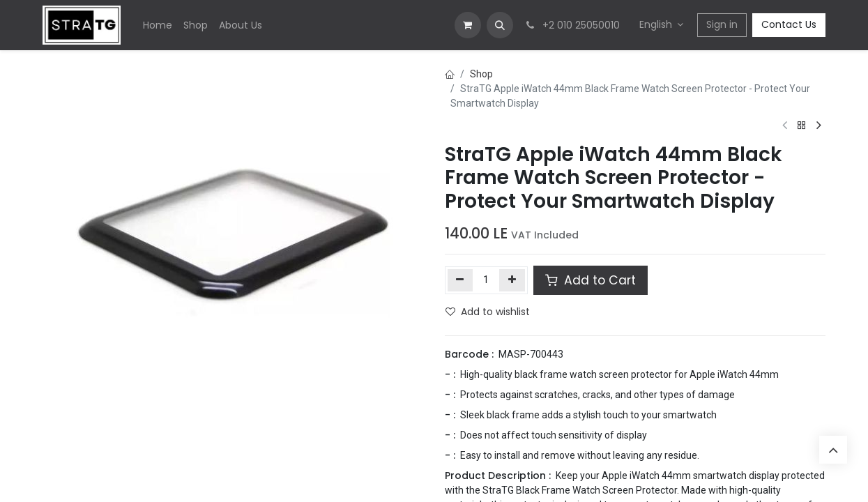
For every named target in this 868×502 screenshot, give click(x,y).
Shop (481, 74)
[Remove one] (460, 280)
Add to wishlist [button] (488, 312)
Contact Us (789, 24)
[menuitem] (158, 25)
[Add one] (512, 280)
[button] (500, 25)
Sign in (722, 24)
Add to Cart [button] (591, 280)
